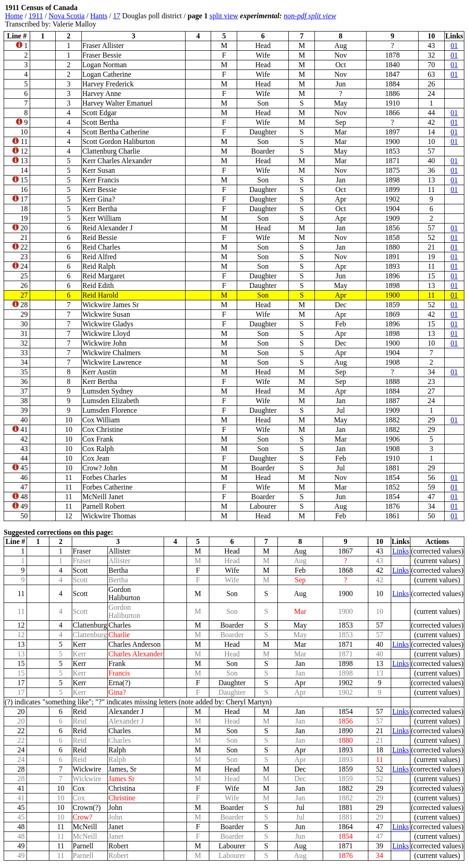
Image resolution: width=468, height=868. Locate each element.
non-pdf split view (310, 16)
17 (117, 16)
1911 (36, 16)
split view (224, 16)
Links (400, 551)
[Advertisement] (409, 16)
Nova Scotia (66, 16)
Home (14, 16)
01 (454, 45)
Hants (99, 16)
